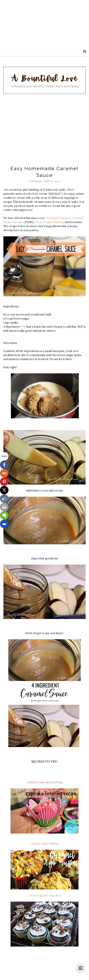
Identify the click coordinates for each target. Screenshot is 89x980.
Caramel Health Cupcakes (44, 895)
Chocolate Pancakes (58, 218)
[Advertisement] (44, 24)
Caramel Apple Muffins (49, 222)
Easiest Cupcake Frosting (45, 782)
